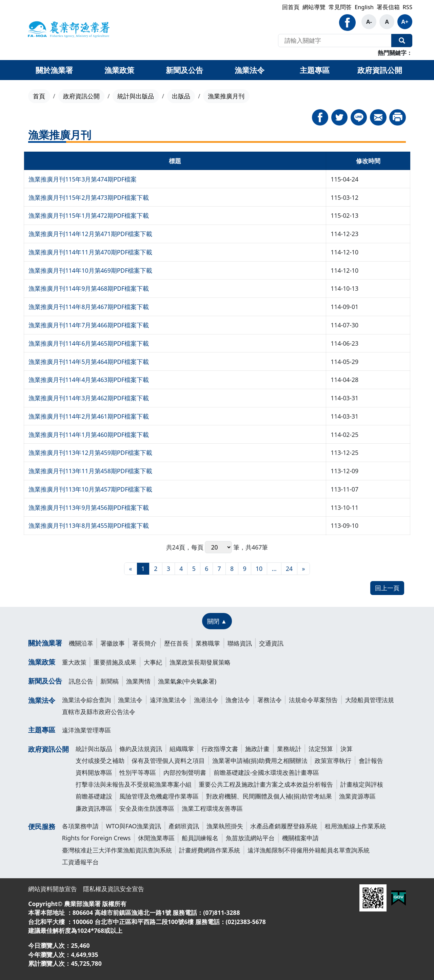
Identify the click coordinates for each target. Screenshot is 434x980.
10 (259, 569)
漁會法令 (238, 700)
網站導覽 (314, 7)
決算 (347, 749)
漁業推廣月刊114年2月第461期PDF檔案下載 (89, 416)
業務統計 (289, 749)
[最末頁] (303, 569)
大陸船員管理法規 (370, 700)
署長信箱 (388, 7)
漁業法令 (42, 700)
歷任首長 (176, 643)
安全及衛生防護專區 (147, 808)
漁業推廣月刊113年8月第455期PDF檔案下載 (89, 525)
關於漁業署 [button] (54, 70)
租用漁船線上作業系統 (355, 826)
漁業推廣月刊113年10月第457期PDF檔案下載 (90, 489)
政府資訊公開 (81, 96)
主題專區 (42, 730)
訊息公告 (81, 681)
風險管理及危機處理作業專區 (159, 796)
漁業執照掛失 (225, 826)
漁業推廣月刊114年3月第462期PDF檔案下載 (89, 398)
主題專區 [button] (315, 70)
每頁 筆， (219, 547)
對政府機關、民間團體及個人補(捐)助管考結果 (269, 796)
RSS (408, 7)
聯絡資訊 (240, 643)
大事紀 (153, 662)
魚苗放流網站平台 (250, 838)
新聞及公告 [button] (184, 70)
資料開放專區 (94, 772)
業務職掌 (208, 643)
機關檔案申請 (300, 838)
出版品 (181, 96)
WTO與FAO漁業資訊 (133, 826)
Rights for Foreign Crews (96, 838)
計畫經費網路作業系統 (210, 850)
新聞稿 (110, 681)
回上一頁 (387, 588)
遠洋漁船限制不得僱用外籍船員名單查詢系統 (309, 850)
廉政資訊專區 (94, 808)
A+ (405, 22)
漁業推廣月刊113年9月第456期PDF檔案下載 (89, 507)
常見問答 (340, 7)
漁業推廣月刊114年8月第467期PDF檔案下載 (89, 307)
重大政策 (74, 662)
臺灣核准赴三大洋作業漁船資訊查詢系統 (117, 850)
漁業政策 (42, 662)
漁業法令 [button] (250, 70)
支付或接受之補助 (100, 761)
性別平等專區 (138, 772)
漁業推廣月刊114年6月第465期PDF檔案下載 (89, 343)
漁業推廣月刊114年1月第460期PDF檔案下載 (89, 435)
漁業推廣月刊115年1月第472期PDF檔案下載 (89, 215)
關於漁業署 (45, 643)
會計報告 (371, 761)
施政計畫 (257, 749)
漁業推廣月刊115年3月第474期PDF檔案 (83, 179)
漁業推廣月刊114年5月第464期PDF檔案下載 (89, 362)
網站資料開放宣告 (53, 889)
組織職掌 (182, 749)
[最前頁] (130, 569)
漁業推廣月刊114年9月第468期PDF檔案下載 (89, 288)
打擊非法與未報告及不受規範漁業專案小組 (134, 784)
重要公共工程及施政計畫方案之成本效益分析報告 (266, 784)
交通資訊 (271, 643)
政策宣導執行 (333, 761)
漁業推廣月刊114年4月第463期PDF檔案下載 (89, 380)
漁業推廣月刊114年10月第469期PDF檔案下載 (90, 270)
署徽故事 (113, 643)
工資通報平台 (80, 862)
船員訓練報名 (200, 838)
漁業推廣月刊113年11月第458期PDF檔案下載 (90, 471)
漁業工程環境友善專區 (212, 808)
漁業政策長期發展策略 (200, 662)
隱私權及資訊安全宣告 (114, 889)
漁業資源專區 (357, 796)
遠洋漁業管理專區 (86, 730)
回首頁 (291, 7)
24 (289, 569)
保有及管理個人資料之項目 (168, 761)
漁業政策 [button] (119, 70)
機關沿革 (81, 643)
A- (369, 22)
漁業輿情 (138, 681)
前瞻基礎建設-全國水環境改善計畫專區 (267, 772)
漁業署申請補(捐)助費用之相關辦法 (260, 761)
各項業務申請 (80, 826)
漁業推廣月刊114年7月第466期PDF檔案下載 (89, 325)
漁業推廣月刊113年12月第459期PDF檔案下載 (90, 453)
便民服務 (42, 827)
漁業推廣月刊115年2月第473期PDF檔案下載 (89, 197)
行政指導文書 (220, 749)
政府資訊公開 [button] (380, 70)
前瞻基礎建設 (94, 796)
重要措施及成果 (115, 662)
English (364, 7)
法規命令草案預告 (313, 700)
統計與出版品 (136, 96)
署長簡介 (144, 643)
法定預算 (321, 749)
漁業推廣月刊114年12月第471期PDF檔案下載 (90, 234)
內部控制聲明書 (185, 772)
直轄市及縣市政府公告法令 (99, 712)
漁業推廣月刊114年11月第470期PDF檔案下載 (90, 252)
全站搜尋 (402, 41)
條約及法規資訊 (141, 749)
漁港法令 (206, 700)
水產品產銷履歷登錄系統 (284, 826)
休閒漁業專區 (156, 838)
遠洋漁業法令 (168, 700)
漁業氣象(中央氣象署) (187, 681)
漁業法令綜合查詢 (86, 700)
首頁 (39, 96)
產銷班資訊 (184, 826)
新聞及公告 (45, 681)
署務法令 (270, 700)
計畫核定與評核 (362, 784)
